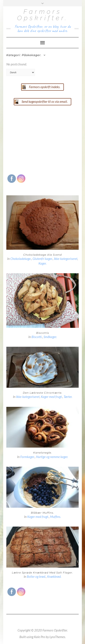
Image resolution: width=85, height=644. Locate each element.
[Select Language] (21, 72)
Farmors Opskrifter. (43, 15)
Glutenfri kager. (43, 259)
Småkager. (50, 337)
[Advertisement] (38, 139)
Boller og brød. (36, 576)
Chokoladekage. (21, 259)
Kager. (42, 263)
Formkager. (27, 457)
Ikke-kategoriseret (66, 259)
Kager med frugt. (52, 397)
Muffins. (56, 517)
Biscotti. (37, 337)
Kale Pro (40, 637)
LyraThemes (57, 637)
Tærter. (68, 397)
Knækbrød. (54, 576)
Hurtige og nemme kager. (52, 457)
